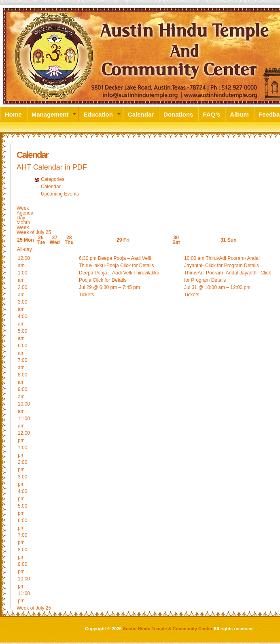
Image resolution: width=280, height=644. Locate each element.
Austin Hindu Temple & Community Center (168, 629)
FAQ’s (211, 114)
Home (13, 114)
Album (239, 114)
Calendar (141, 114)
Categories (53, 179)
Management (50, 114)
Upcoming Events (60, 194)
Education (98, 114)
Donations (178, 114)
